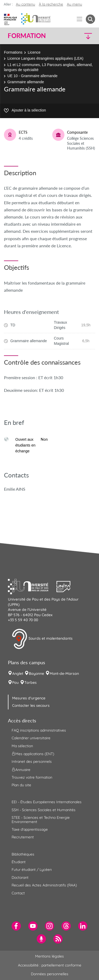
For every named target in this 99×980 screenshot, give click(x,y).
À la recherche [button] (51, 4)
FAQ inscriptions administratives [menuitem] (39, 730)
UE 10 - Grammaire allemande (32, 76)
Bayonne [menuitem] (36, 674)
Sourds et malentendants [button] (42, 639)
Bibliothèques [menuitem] (23, 854)
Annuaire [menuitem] (21, 769)
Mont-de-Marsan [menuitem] (64, 674)
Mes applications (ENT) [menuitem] (33, 754)
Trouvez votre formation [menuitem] (32, 777)
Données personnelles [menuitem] (50, 974)
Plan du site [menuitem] (21, 785)
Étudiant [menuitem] (19, 862)
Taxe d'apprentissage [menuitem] (30, 829)
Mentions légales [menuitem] (49, 956)
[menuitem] (16, 926)
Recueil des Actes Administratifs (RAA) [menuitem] (44, 885)
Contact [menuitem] (18, 893)
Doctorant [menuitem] (20, 877)
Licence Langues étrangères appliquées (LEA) (45, 58)
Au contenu (25, 4)
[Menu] (80, 19)
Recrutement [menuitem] (23, 837)
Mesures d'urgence (29, 698)
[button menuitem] (90, 19)
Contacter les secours (31, 705)
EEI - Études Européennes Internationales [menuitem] (47, 802)
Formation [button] (27, 36)
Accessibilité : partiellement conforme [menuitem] (50, 965)
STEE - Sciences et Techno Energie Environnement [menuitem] (41, 819)
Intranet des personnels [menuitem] (32, 761)
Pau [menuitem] (15, 682)
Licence (34, 52)
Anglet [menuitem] (18, 674)
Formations (13, 52)
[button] (85, 36)
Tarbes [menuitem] (30, 682)
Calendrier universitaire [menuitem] (31, 738)
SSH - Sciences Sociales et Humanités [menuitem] (44, 810)
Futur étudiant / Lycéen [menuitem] (32, 870)
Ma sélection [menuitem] (22, 746)
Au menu (74, 4)
